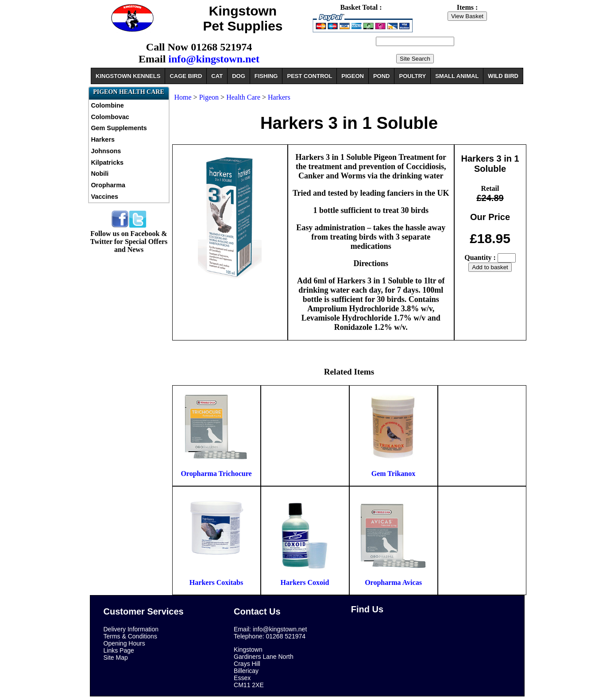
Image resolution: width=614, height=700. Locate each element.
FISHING (266, 76)
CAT (217, 76)
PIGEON (353, 76)
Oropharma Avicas (393, 582)
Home (183, 97)
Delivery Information (131, 629)
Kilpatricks (107, 162)
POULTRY (412, 76)
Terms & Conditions (130, 636)
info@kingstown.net (214, 59)
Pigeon (210, 97)
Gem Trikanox (393, 474)
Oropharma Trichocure (216, 474)
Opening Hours (124, 643)
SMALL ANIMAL (457, 76)
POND (382, 76)
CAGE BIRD (186, 76)
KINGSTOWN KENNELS (128, 76)
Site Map (116, 657)
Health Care (243, 97)
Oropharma (108, 185)
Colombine (107, 105)
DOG (239, 76)
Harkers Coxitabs (216, 582)
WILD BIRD (503, 76)
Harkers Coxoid (305, 582)
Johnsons (106, 151)
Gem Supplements (119, 128)
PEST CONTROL (309, 76)
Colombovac (110, 117)
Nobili (100, 174)
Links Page (119, 650)
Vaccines (104, 197)
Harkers (103, 139)
